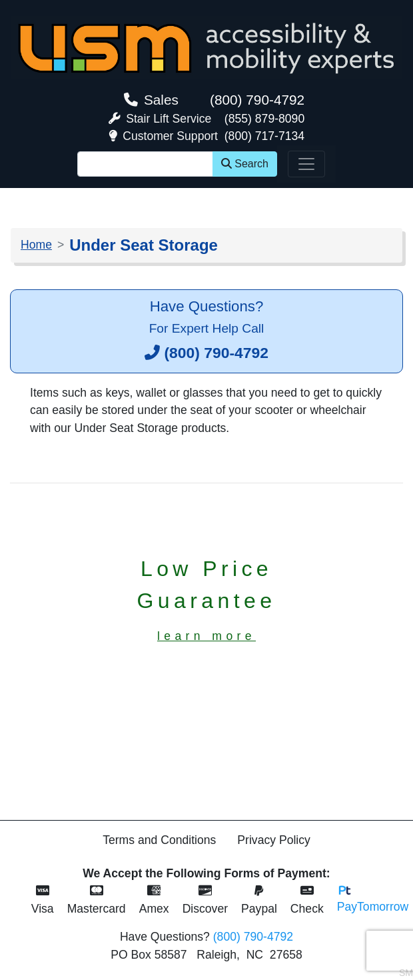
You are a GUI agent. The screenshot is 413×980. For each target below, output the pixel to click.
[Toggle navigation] (306, 164)
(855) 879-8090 (264, 119)
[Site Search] (145, 164)
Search (245, 164)
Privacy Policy (274, 840)
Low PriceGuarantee (207, 600)
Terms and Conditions (159, 840)
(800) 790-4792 (257, 100)
